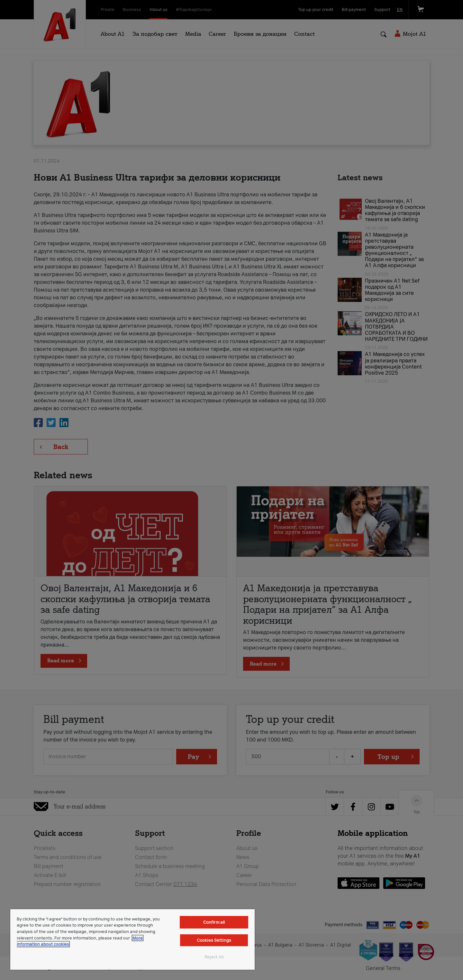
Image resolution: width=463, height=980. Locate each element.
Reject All (214, 957)
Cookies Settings (214, 940)
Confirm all (214, 922)
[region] (132, 939)
